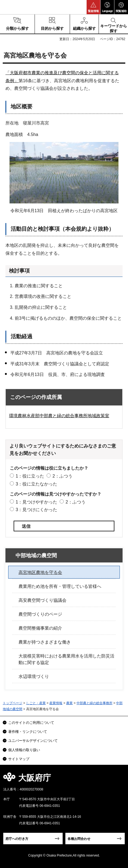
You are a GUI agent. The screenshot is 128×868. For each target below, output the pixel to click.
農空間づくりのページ (40, 614)
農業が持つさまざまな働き (45, 642)
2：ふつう (63, 476)
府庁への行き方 (17, 839)
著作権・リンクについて (28, 732)
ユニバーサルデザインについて (33, 741)
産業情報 (56, 703)
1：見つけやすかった (36, 502)
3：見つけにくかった (36, 510)
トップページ (13, 703)
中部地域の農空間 (36, 556)
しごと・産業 (36, 703)
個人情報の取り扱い (24, 750)
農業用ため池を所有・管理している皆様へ (60, 586)
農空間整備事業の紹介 (40, 628)
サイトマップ (19, 759)
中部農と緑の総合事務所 (95, 703)
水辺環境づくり (34, 676)
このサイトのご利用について (31, 723)
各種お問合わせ (79, 839)
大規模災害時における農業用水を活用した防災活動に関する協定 (66, 659)
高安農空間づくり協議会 (42, 600)
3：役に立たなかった (36, 484)
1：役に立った (30, 476)
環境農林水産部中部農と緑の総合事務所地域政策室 (59, 416)
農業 (69, 703)
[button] (93, 7)
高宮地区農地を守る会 (40, 572)
